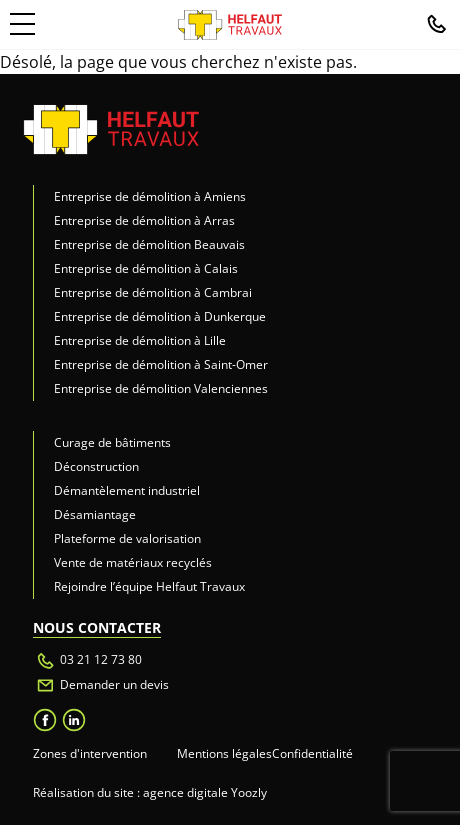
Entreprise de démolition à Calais (146, 268)
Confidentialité (312, 753)
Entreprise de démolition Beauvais (149, 244)
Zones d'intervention (90, 753)
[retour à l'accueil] (230, 25)
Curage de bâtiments (112, 442)
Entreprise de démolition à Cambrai (153, 292)
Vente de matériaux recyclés (133, 562)
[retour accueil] (111, 128)
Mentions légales (224, 753)
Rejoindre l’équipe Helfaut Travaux (149, 586)
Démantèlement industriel (127, 490)
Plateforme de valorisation (127, 538)
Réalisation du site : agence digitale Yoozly (150, 792)
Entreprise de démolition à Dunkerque (160, 316)
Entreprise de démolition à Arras (144, 220)
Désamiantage (95, 514)
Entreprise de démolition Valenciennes (161, 388)
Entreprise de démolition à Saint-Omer (161, 364)
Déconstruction (96, 466)
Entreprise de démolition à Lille (140, 340)
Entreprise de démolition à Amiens (150, 196)
